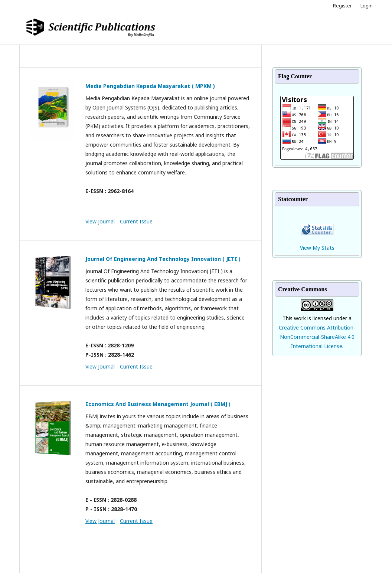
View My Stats (317, 248)
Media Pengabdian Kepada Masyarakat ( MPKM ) (150, 86)
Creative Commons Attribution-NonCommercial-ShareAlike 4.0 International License (317, 337)
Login (367, 6)
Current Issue (136, 221)
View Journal (100, 221)
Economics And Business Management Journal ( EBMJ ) (158, 404)
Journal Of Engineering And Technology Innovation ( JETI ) (163, 259)
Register (342, 6)
